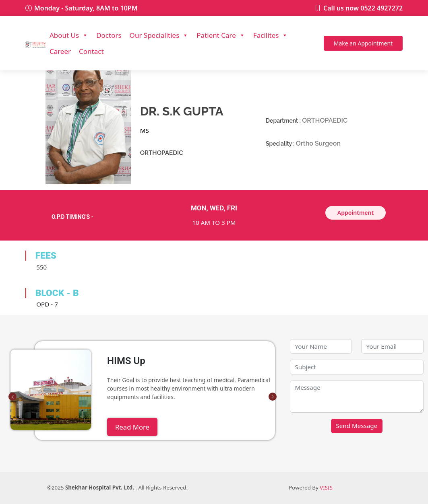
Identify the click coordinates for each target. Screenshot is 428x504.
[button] (12, 397)
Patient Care (221, 35)
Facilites (271, 35)
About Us (69, 35)
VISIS (326, 488)
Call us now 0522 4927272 (363, 8)
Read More (132, 427)
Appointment (363, 43)
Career (60, 51)
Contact (91, 51)
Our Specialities (159, 35)
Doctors (109, 35)
